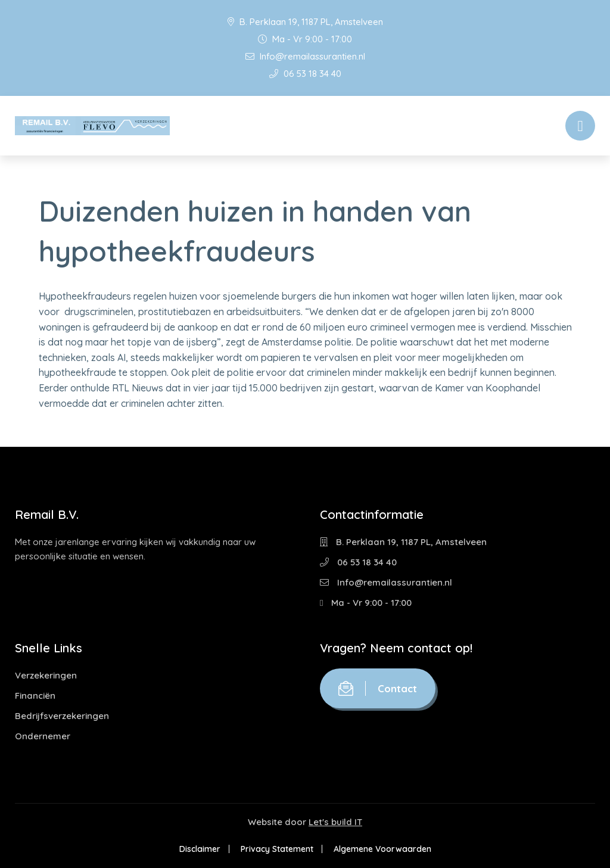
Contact (378, 688)
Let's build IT (335, 822)
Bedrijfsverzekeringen (62, 716)
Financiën (35, 696)
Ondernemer (43, 736)
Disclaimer (200, 849)
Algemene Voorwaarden (382, 849)
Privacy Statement (277, 849)
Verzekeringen (46, 675)
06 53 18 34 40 (305, 74)
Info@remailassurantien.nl (305, 56)
